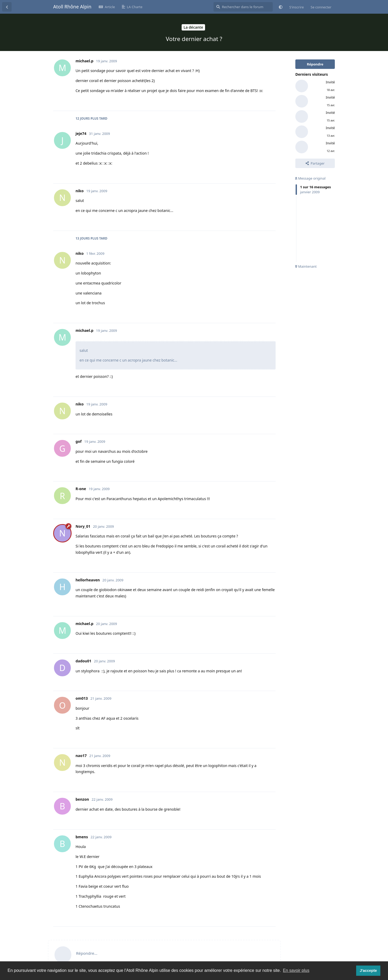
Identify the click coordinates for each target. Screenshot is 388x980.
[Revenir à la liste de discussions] (7, 7)
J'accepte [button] (368, 971)
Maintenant (306, 266)
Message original (310, 178)
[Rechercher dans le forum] (243, 7)
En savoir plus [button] (296, 970)
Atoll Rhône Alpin (72, 7)
